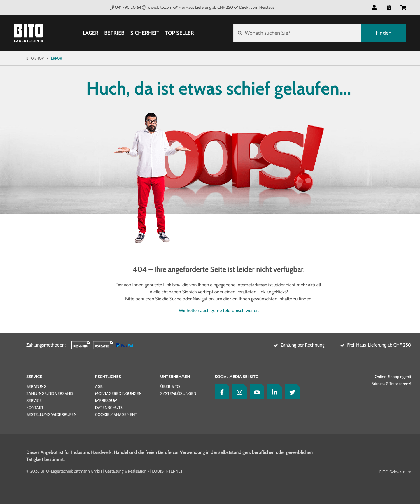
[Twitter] (291, 392)
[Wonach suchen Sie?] (297, 33)
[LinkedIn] (273, 392)
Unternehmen (175, 377)
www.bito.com (157, 7)
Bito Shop (35, 58)
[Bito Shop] (29, 33)
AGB (99, 386)
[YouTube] (256, 392)
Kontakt (35, 407)
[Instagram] (238, 392)
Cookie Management (116, 414)
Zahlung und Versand (50, 393)
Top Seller (179, 33)
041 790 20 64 (125, 7)
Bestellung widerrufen (51, 414)
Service (34, 377)
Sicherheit (145, 33)
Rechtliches (108, 377)
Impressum (106, 400)
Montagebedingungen (118, 393)
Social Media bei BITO (237, 377)
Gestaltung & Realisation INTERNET (144, 471)
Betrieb (114, 33)
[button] (374, 7)
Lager (91, 33)
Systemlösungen (178, 393)
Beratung (36, 386)
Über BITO (170, 386)
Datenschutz (109, 407)
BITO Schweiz (392, 472)
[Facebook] (220, 392)
